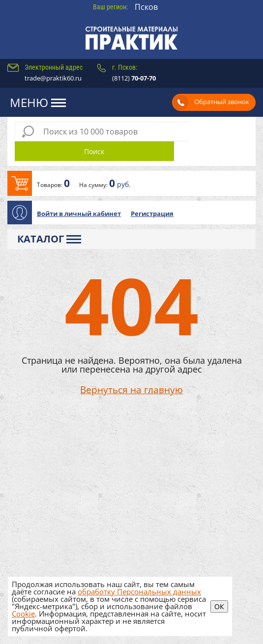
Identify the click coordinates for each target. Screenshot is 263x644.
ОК (219, 606)
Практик (132, 38)
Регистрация (152, 194)
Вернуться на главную (131, 371)
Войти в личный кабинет (79, 194)
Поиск (219, 132)
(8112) (134, 78)
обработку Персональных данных (139, 591)
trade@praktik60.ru (53, 78)
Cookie (23, 614)
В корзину (131, 164)
